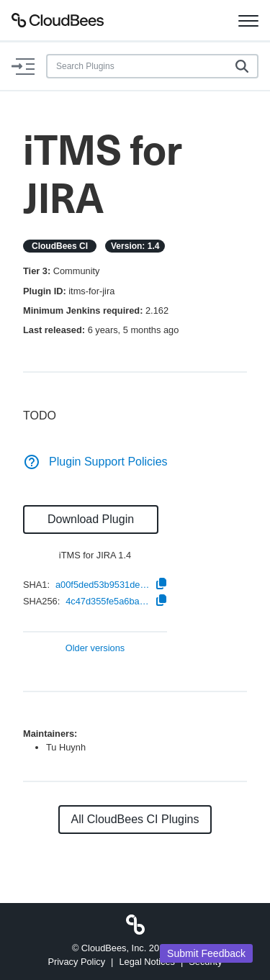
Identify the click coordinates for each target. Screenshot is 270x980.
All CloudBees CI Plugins (135, 819)
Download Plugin (91, 519)
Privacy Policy (76, 962)
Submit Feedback (206, 953)
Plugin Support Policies (95, 462)
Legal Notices (147, 962)
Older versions (95, 649)
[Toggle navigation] (248, 20)
